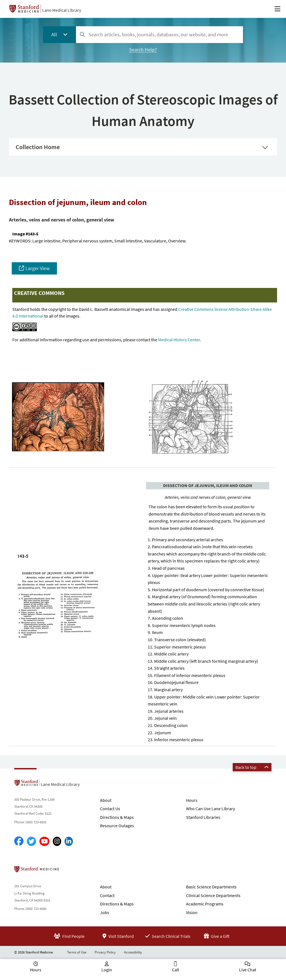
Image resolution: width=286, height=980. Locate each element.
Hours (192, 800)
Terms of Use (77, 952)
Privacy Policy (105, 952)
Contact (107, 895)
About (106, 800)
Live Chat (248, 970)
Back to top (252, 767)
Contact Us (110, 809)
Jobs (105, 912)
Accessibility (133, 952)
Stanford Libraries (203, 817)
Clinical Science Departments (213, 895)
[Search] (82, 35)
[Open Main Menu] (277, 9)
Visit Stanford (118, 936)
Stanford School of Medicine (69, 871)
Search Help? (143, 50)
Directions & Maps (117, 817)
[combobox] (159, 34)
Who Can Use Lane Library (210, 809)
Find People (69, 936)
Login (107, 970)
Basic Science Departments (211, 887)
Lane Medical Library (62, 10)
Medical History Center (179, 340)
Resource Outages (117, 826)
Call (176, 970)
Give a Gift (217, 936)
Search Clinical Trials (168, 936)
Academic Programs (205, 904)
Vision (192, 912)
